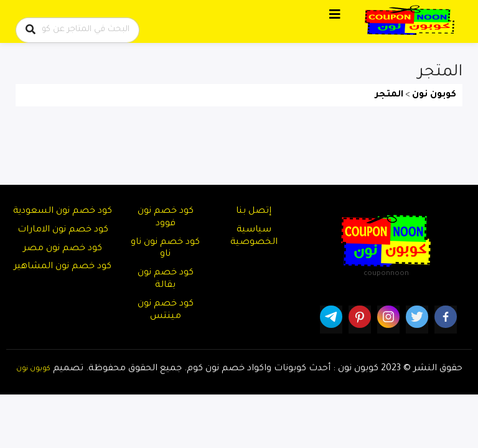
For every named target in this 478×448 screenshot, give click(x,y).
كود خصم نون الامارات (63, 230)
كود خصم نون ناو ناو (165, 249)
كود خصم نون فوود (166, 218)
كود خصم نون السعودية (63, 212)
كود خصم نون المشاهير (63, 267)
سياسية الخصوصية (254, 236)
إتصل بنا (254, 212)
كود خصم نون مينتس (166, 310)
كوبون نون (33, 369)
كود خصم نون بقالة (166, 279)
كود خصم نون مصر (63, 249)
